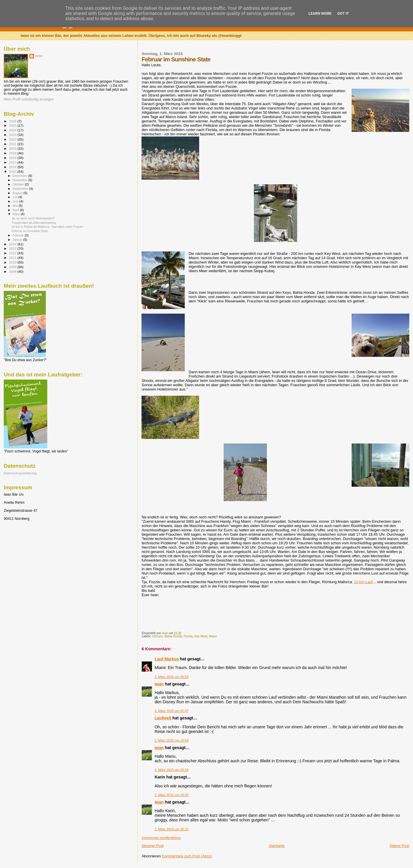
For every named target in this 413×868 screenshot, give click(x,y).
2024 (13, 130)
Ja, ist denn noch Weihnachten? (33, 218)
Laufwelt (163, 718)
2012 (13, 253)
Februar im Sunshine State (30, 231)
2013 (13, 248)
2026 (13, 121)
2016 (13, 167)
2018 (13, 158)
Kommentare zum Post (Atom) (187, 856)
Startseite (277, 846)
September (21, 189)
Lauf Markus (167, 659)
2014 (13, 244)
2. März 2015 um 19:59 (171, 740)
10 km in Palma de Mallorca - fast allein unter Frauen (47, 227)
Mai (16, 206)
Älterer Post (399, 846)
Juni (16, 201)
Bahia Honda (173, 636)
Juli (16, 197)
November (20, 180)
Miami (213, 636)
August (18, 193)
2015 (13, 171)
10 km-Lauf (364, 582)
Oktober (19, 184)
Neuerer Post (153, 846)
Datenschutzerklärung (20, 473)
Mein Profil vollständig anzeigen (29, 99)
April (16, 210)
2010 (13, 262)
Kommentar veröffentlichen (161, 838)
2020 (13, 148)
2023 (13, 135)
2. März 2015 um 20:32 (171, 829)
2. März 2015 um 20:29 (171, 795)
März (17, 214)
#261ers (158, 636)
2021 (13, 144)
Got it (343, 13)
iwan (159, 684)
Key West (201, 636)
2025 (13, 125)
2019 (13, 153)
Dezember (20, 176)
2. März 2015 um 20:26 (171, 770)
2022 (13, 139)
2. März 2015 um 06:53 (171, 677)
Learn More (320, 13)
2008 (13, 271)
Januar (18, 240)
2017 (13, 162)
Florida (188, 636)
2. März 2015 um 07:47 (171, 711)
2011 (13, 258)
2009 (13, 267)
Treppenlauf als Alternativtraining (34, 223)
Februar (19, 235)
